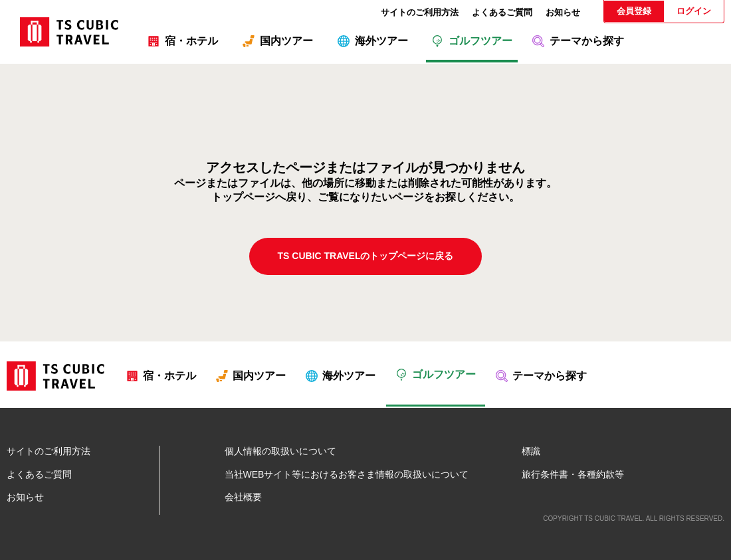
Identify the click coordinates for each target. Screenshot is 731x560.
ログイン (694, 11)
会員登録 (634, 11)
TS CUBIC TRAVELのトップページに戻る (366, 256)
